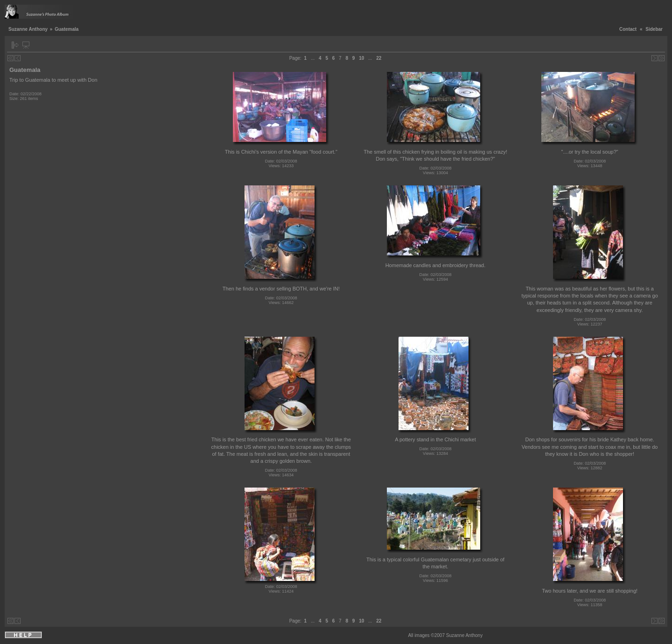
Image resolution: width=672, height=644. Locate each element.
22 (379, 58)
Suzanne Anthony (28, 29)
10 (361, 58)
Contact (628, 29)
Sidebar (654, 29)
